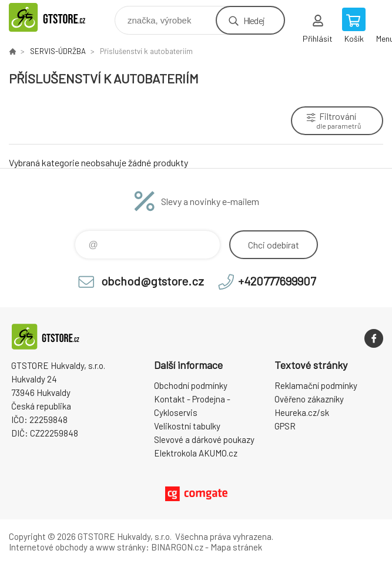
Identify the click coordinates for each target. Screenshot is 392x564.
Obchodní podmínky (191, 385)
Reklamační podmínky (316, 385)
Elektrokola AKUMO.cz (196, 453)
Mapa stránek (236, 547)
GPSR (285, 426)
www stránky (121, 547)
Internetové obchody (48, 547)
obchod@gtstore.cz (153, 281)
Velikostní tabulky (187, 426)
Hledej (254, 20)
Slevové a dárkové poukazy (204, 439)
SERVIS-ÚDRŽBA (58, 51)
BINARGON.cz (177, 547)
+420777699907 (277, 281)
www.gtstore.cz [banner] (61, 17)
